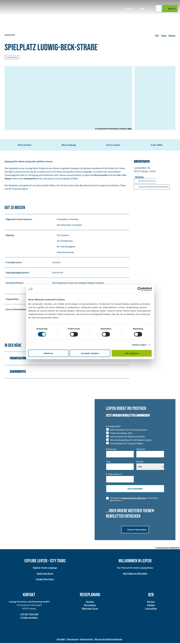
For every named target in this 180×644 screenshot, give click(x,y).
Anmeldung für (113, 427)
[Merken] (172, 35)
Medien (151, 606)
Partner (151, 602)
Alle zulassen (132, 353)
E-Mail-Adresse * (114, 475)
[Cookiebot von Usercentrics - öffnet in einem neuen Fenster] (140, 289)
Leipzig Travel (10, 35)
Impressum (72, 640)
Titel (108, 462)
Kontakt (61, 640)
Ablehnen (48, 353)
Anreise (90, 602)
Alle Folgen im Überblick (135, 574)
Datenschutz (86, 640)
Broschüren (90, 606)
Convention (151, 609)
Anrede (140, 462)
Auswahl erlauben (90, 353)
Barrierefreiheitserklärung (108, 640)
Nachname (111, 450)
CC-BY (130, 129)
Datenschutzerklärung (134, 499)
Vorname (141, 450)
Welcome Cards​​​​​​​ (90, 609)
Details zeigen (139, 345)
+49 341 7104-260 (29, 615)
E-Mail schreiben (29, 618)
